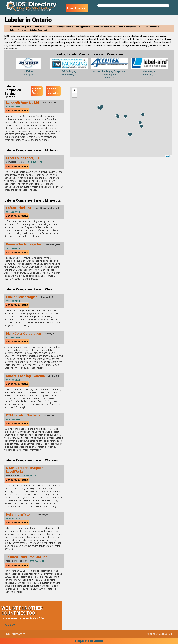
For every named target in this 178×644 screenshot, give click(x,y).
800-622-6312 (29, 476)
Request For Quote (77, 8)
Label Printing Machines (129, 27)
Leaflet (168, 156)
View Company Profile (17, 111)
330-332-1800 (13, 420)
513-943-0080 (13, 338)
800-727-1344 (37, 561)
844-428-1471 (35, 162)
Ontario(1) (10, 625)
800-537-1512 (13, 519)
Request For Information (53, 91)
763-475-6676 (13, 249)
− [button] (75, 95)
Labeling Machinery (43, 27)
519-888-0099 (13, 107)
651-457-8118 (13, 212)
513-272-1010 (13, 301)
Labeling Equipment (38, 30)
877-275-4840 (13, 380)
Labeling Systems (63, 27)
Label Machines (150, 27)
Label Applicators (82, 27)
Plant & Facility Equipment (104, 27)
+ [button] (75, 91)
